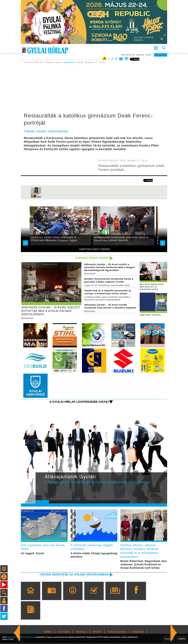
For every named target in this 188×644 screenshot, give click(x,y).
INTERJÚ (81, 633)
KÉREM (182, 639)
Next (163, 490)
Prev (40, 490)
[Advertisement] (94, 89)
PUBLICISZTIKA (117, 633)
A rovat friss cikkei (92, 258)
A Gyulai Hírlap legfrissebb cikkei (78, 402)
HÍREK (48, 633)
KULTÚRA (64, 633)
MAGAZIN (69, 62)
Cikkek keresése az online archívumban (74, 576)
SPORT (97, 633)
